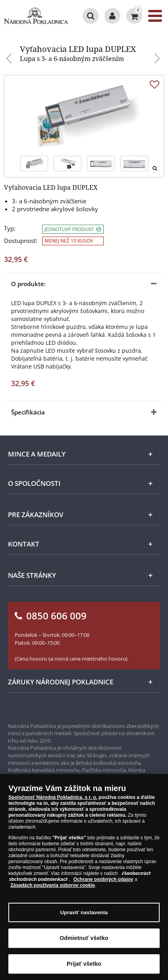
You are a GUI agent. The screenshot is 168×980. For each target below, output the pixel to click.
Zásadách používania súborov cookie (53, 889)
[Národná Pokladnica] (36, 16)
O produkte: (28, 284)
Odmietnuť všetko (84, 942)
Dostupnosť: (21, 241)
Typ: (10, 228)
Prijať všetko (84, 967)
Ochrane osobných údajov (103, 883)
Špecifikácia (28, 412)
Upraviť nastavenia (84, 916)
